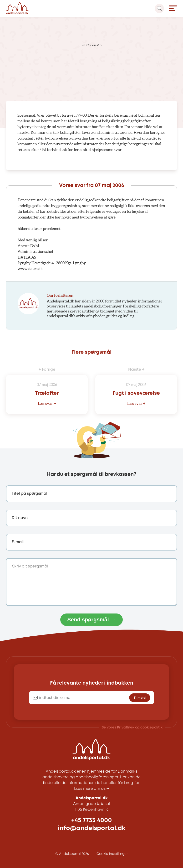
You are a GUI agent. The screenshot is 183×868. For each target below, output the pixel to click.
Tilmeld (140, 698)
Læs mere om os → (91, 789)
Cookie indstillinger (112, 854)
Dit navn (20, 518)
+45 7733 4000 (91, 820)
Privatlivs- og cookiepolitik (140, 728)
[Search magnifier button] (159, 8)
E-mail (18, 542)
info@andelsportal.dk (92, 828)
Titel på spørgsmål (29, 494)
